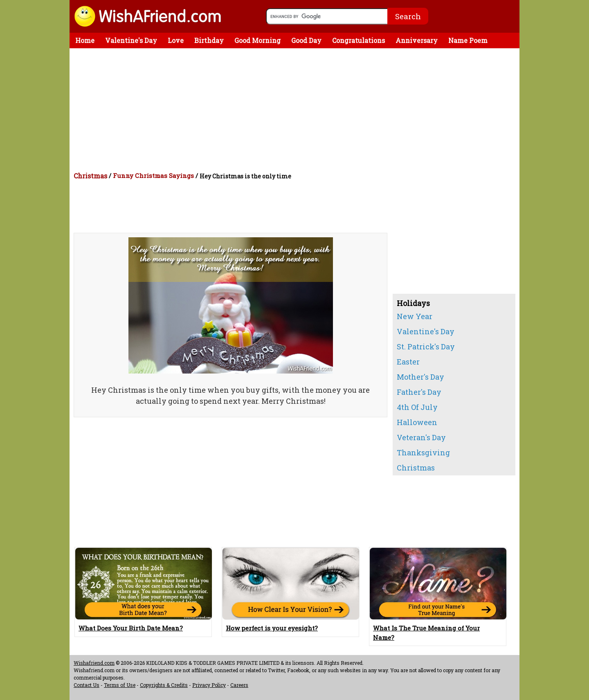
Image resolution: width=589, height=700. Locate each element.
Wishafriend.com (94, 663)
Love (176, 40)
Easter (408, 362)
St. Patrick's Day (426, 347)
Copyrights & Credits (164, 685)
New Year (415, 316)
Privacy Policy (209, 685)
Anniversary (417, 40)
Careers (239, 685)
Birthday (209, 40)
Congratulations (359, 40)
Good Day (306, 40)
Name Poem (468, 40)
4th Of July (417, 407)
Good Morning (257, 40)
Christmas (90, 176)
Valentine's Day (131, 40)
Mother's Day (420, 377)
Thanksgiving (423, 452)
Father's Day (419, 392)
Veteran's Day (421, 437)
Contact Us (87, 685)
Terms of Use (120, 685)
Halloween (417, 422)
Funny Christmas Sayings (153, 176)
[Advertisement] (297, 110)
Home (85, 40)
